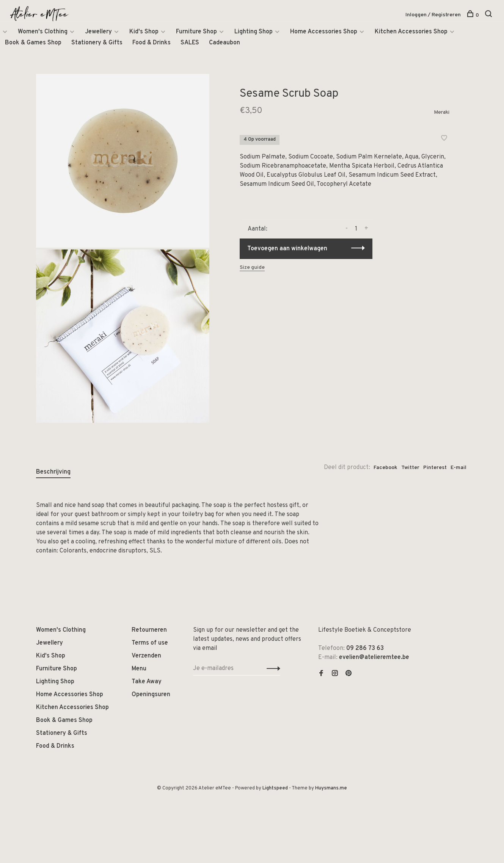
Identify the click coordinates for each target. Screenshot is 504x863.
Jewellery (98, 32)
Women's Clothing (43, 32)
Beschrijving (53, 472)
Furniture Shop (196, 32)
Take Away (147, 682)
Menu (139, 669)
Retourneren (149, 630)
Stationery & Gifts (97, 43)
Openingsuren (151, 695)
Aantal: (257, 229)
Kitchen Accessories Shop (411, 32)
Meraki (442, 112)
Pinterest (435, 468)
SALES (190, 43)
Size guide (252, 268)
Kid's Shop (144, 32)
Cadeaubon (225, 43)
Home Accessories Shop (324, 32)
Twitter (410, 468)
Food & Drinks (152, 43)
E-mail (458, 468)
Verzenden (146, 656)
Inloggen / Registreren (433, 15)
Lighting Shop (254, 32)
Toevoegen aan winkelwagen (287, 249)
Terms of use (150, 643)
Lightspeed (275, 788)
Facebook (385, 468)
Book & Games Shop (33, 43)
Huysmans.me (331, 788)
